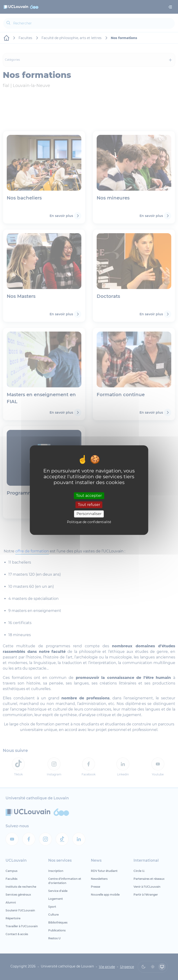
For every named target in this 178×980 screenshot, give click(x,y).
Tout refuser (89, 505)
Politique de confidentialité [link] (89, 522)
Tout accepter (89, 496)
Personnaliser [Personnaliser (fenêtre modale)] (89, 514)
